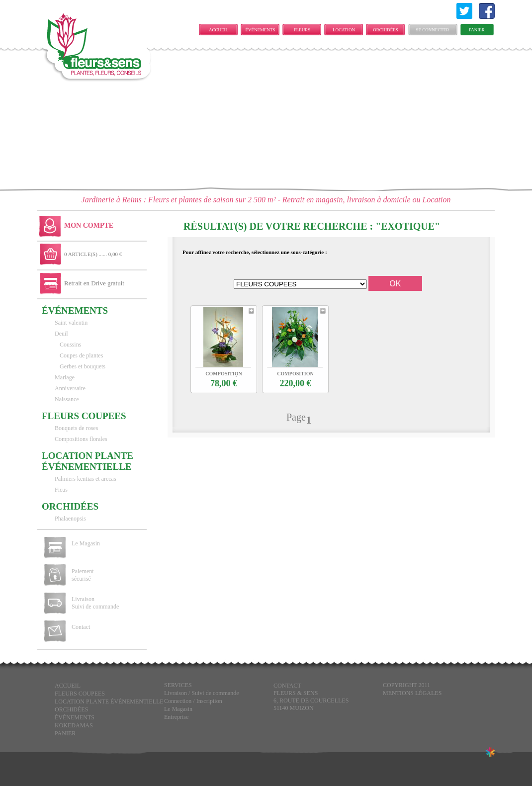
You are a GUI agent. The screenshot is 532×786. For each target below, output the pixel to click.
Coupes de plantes (81, 355)
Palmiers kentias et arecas (86, 479)
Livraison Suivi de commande (95, 603)
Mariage (65, 377)
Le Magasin (86, 543)
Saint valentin (71, 323)
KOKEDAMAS (74, 725)
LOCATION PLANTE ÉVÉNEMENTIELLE (346, 31)
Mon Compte (89, 225)
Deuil (61, 334)
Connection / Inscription (193, 701)
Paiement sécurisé (83, 575)
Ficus (61, 490)
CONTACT (287, 686)
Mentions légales (412, 693)
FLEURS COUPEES (302, 31)
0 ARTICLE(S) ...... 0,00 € (93, 254)
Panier (477, 30)
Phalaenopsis (70, 519)
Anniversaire (70, 388)
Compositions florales (81, 439)
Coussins (70, 345)
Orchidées (386, 30)
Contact (81, 627)
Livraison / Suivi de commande (202, 693)
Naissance (67, 399)
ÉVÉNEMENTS (261, 30)
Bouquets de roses (76, 428)
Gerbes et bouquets (83, 366)
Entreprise (176, 717)
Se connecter (433, 30)
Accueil (219, 30)
